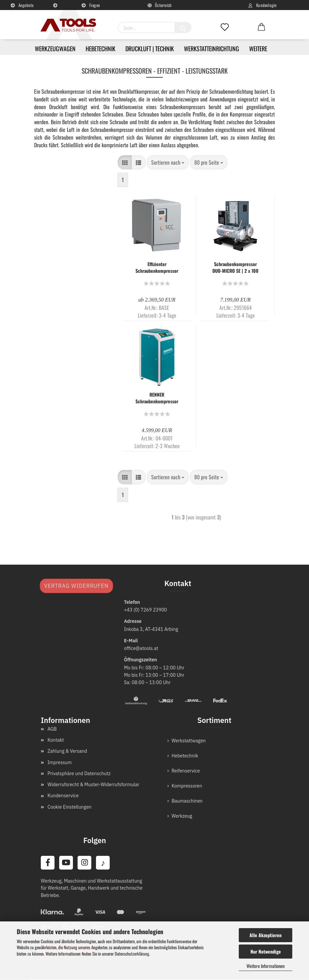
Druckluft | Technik (150, 49)
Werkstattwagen (189, 741)
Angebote (22, 5)
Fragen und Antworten (91, 8)
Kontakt (56, 740)
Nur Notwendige (266, 951)
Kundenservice (57, 8)
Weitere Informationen (266, 966)
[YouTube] (67, 863)
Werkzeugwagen (55, 49)
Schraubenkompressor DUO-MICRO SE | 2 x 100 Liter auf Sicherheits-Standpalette (235, 267)
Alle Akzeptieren (266, 935)
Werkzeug (182, 816)
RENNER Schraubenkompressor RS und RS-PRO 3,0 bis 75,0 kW (157, 398)
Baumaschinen (187, 801)
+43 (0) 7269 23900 (146, 610)
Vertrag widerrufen (76, 586)
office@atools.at (141, 648)
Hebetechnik (100, 49)
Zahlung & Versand (67, 751)
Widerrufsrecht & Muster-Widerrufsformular (93, 785)
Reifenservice (186, 771)
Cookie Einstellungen (70, 807)
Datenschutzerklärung (132, 954)
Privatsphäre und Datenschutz (79, 773)
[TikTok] (104, 863)
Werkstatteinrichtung (212, 49)
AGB (52, 729)
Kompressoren (187, 786)
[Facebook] (48, 863)
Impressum (60, 762)
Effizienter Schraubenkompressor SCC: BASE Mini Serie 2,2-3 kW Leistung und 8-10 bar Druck (157, 267)
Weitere (258, 49)
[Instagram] (85, 863)
